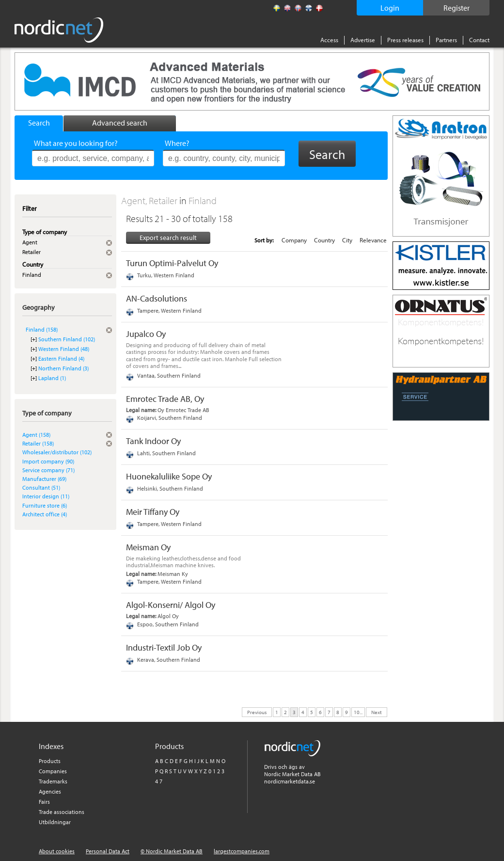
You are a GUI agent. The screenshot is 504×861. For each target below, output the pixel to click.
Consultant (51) (41, 487)
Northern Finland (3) (63, 368)
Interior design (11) (46, 496)
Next (377, 712)
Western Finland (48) (64, 349)
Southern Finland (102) (67, 339)
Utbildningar (55, 822)
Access (329, 40)
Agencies (50, 791)
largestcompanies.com (242, 851)
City (347, 240)
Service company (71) (48, 470)
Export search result (168, 238)
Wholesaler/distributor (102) (57, 452)
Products (50, 761)
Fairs (44, 802)
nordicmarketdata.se (290, 781)
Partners (446, 40)
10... (358, 712)
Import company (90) (48, 461)
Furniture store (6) (45, 505)
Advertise (363, 40)
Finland (203, 200)
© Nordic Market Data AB (172, 851)
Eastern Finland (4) (61, 359)
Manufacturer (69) (44, 479)
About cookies (57, 851)
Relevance (373, 240)
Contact (479, 40)
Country (324, 240)
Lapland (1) (52, 378)
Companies (53, 771)
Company (294, 240)
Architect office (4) (45, 514)
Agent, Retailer (150, 200)
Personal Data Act (108, 851)
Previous (257, 712)
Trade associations (62, 812)
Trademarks (53, 781)
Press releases (405, 40)
